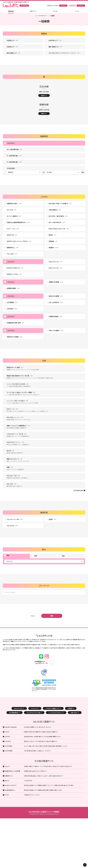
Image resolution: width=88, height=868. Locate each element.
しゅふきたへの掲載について (53, 708)
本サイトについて (19, 708)
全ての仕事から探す (79, 490)
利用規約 (70, 708)
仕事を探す (11, 11)
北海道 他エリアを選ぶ (53, 6)
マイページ (81, 6)
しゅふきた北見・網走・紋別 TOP (41, 16)
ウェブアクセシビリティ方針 (34, 713)
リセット (33, 616)
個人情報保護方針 (14, 713)
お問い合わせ (74, 713)
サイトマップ (34, 708)
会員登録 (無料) (73, 6)
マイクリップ (63, 6)
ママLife (55, 11)
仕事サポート (33, 11)
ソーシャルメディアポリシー (55, 713)
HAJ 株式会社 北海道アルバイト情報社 (44, 812)
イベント (77, 11)
